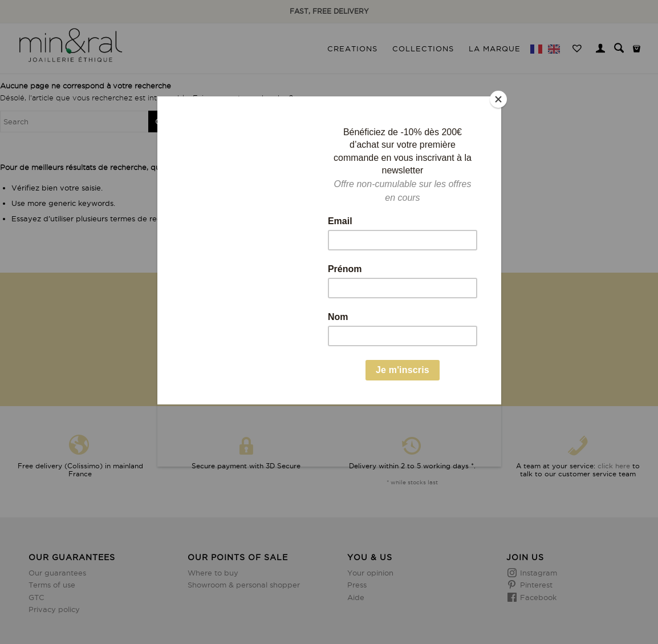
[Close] (498, 99)
